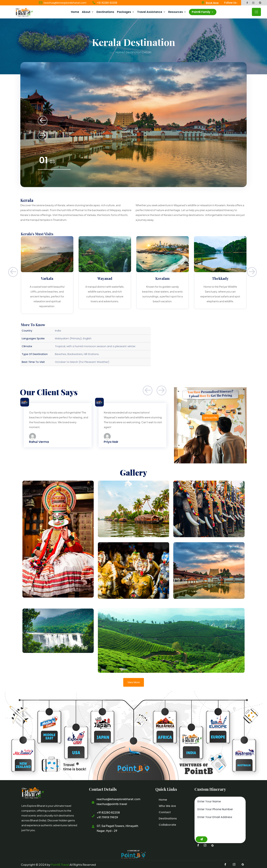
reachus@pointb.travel (112, 803)
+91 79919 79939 (107, 817)
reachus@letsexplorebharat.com (65, 3)
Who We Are (167, 805)
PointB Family (202, 11)
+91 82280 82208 (108, 812)
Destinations (107, 11)
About (88, 11)
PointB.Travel (60, 864)
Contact (164, 812)
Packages (125, 11)
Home (76, 11)
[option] (133, 124)
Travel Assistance (151, 11)
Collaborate (167, 824)
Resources (177, 11)
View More (134, 682)
